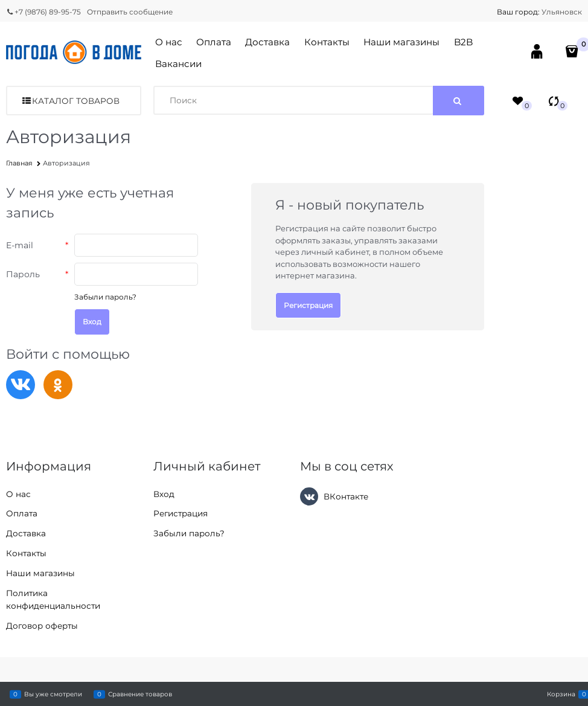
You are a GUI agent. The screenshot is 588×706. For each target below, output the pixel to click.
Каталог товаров (76, 101)
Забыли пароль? (105, 297)
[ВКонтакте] (309, 496)
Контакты (327, 42)
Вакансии (178, 64)
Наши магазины (401, 42)
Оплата (214, 42)
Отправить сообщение (130, 12)
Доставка (267, 42)
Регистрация (308, 305)
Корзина (561, 694)
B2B (463, 42)
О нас (169, 42)
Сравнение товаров (140, 694)
